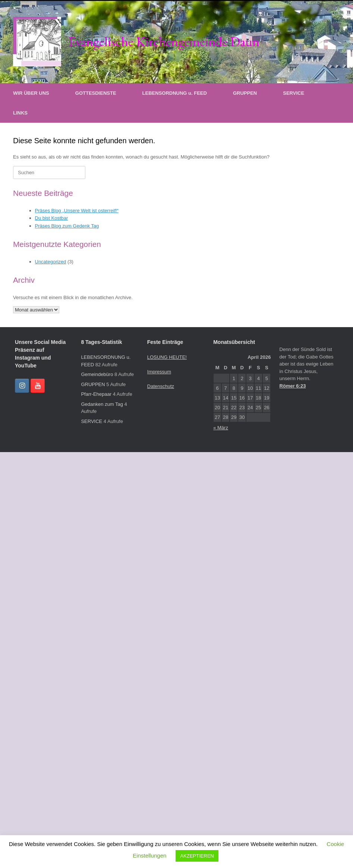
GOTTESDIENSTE (96, 93)
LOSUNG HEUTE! (167, 357)
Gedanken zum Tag (102, 404)
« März (221, 428)
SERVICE (294, 93)
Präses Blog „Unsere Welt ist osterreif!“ (77, 211)
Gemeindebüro (97, 374)
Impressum (159, 372)
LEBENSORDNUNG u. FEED (175, 93)
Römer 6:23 (293, 386)
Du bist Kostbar (52, 218)
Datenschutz (161, 386)
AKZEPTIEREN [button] (197, 856)
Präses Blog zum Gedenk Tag (67, 226)
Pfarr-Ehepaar (96, 394)
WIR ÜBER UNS (31, 93)
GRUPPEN (245, 93)
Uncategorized (51, 262)
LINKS (20, 113)
